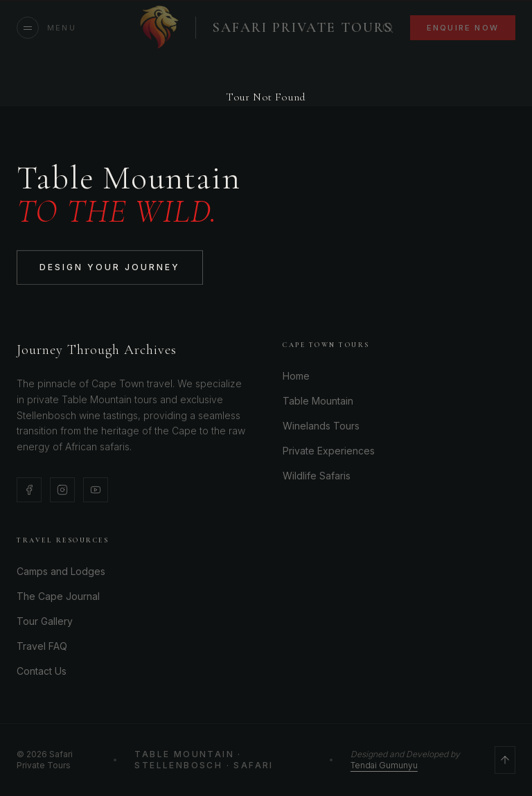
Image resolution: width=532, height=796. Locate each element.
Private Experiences (329, 451)
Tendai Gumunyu (384, 765)
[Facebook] (29, 490)
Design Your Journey (110, 268)
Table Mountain (318, 401)
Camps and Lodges (61, 571)
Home (296, 376)
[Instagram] (62, 490)
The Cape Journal (58, 596)
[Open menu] (46, 28)
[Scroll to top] (505, 760)
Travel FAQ (42, 646)
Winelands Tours (321, 426)
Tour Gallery (45, 621)
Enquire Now (463, 28)
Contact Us (42, 671)
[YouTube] (96, 490)
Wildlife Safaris (317, 476)
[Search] (388, 28)
